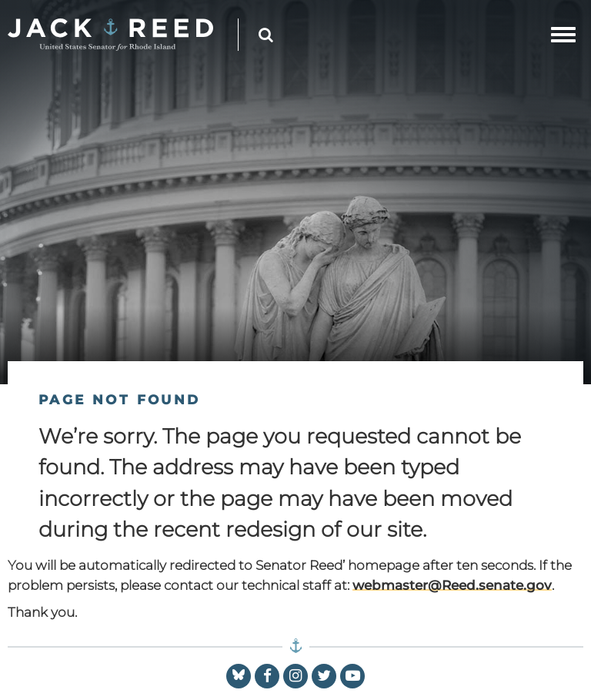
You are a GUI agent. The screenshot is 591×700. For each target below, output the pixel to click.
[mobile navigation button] (563, 35)
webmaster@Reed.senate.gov (452, 585)
